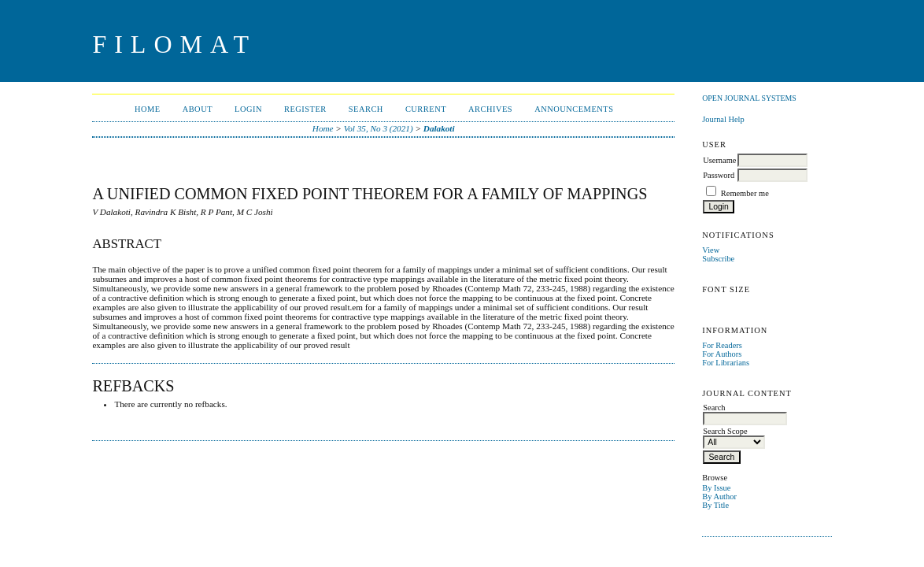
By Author (719, 497)
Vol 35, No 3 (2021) (379, 128)
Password (719, 175)
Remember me (745, 193)
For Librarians (726, 363)
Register (305, 109)
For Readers (722, 345)
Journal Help (723, 119)
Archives (490, 109)
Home (148, 109)
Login (248, 109)
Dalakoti (439, 128)
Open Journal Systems (749, 98)
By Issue (716, 488)
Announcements (574, 109)
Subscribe (718, 259)
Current (426, 109)
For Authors (722, 354)
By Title (715, 505)
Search (366, 109)
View (711, 250)
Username (719, 160)
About (198, 109)
